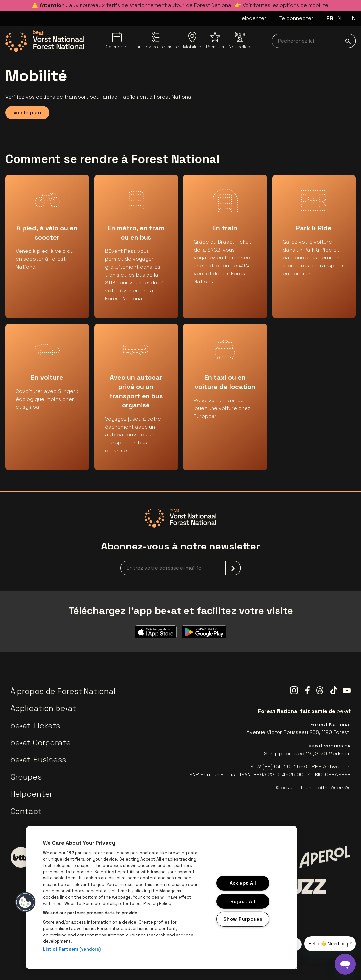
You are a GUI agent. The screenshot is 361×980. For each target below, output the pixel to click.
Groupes (26, 777)
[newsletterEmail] (180, 568)
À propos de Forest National (63, 691)
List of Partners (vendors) (72, 949)
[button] (25, 902)
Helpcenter (252, 18)
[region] (162, 898)
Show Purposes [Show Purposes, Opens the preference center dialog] (243, 919)
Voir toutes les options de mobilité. (286, 5)
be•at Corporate (41, 742)
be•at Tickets (35, 725)
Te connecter (296, 18)
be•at (344, 711)
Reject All (243, 901)
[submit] (348, 41)
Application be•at (43, 708)
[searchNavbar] (314, 41)
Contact (26, 811)
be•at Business (38, 760)
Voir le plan (27, 113)
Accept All (243, 883)
